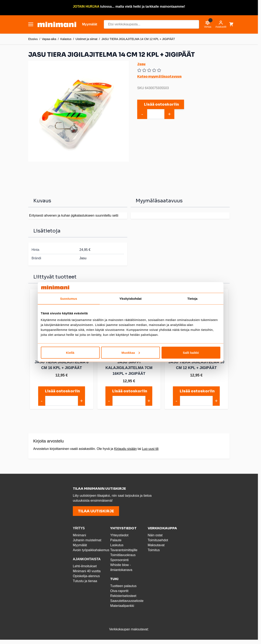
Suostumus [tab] (69, 299)
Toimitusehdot (158, 540)
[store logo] (57, 24)
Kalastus (66, 39)
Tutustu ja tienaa (85, 581)
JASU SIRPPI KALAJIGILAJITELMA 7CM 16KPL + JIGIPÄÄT (129, 368)
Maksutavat (156, 545)
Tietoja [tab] (192, 299)
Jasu (141, 64)
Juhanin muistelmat (87, 540)
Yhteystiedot (119, 535)
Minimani (79, 535)
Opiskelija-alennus (86, 576)
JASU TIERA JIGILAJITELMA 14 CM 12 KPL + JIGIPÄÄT (138, 39)
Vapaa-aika (49, 39)
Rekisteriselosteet (123, 596)
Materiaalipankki (122, 606)
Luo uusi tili (150, 449)
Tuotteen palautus (124, 586)
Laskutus (117, 545)
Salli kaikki (191, 352)
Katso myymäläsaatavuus (159, 76)
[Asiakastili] (221, 24)
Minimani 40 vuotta (87, 571)
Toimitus (154, 550)
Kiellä (70, 352)
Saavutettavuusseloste (127, 601)
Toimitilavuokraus (123, 555)
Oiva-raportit (119, 591)
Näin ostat (155, 535)
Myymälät (80, 545)
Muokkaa (131, 352)
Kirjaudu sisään (125, 449)
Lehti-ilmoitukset (85, 566)
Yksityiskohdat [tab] (130, 299)
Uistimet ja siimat (86, 39)
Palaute (116, 540)
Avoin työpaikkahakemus (91, 550)
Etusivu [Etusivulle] (33, 39)
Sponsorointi (119, 560)
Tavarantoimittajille (124, 550)
